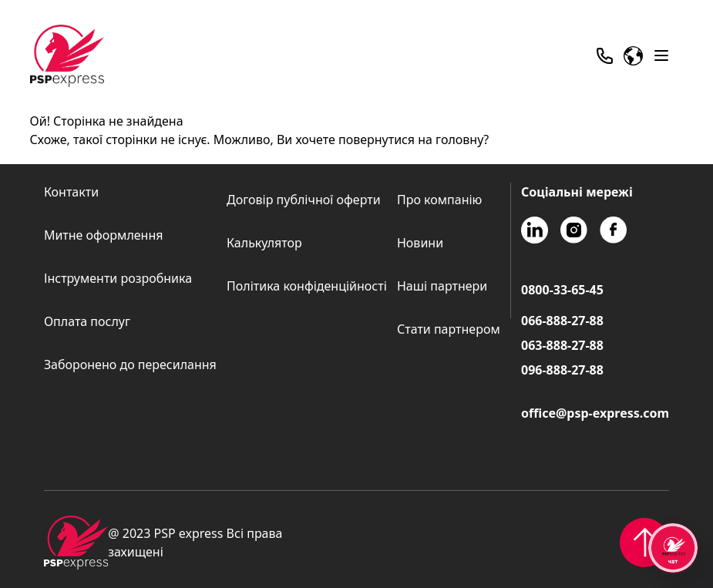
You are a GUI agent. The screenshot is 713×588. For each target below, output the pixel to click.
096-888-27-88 (562, 370)
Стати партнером (449, 329)
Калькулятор (264, 243)
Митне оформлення (104, 235)
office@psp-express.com (595, 413)
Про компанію (439, 200)
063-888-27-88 (562, 345)
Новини (420, 243)
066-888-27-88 (562, 321)
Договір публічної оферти (304, 200)
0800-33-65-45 (562, 290)
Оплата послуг (87, 321)
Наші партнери (442, 286)
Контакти (71, 192)
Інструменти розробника (118, 278)
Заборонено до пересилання (130, 365)
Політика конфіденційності (307, 286)
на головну (451, 139)
